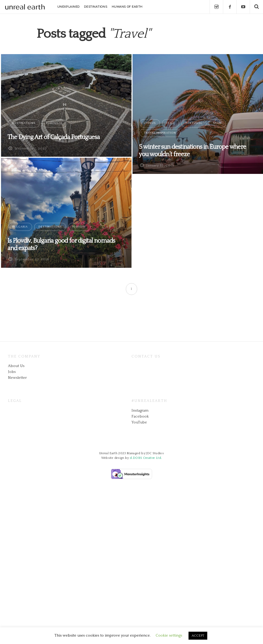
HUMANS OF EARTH (127, 7)
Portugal (54, 123)
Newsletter (17, 378)
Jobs (12, 372)
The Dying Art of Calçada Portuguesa (54, 137)
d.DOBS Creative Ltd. (146, 458)
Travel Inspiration (160, 133)
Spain (217, 123)
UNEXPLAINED (68, 7)
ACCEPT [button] (198, 636)
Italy (171, 123)
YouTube (139, 422)
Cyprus (150, 123)
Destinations (24, 123)
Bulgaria (20, 227)
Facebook (140, 416)
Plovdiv (79, 227)
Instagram (140, 410)
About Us (16, 366)
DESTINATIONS (96, 7)
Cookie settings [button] (169, 635)
